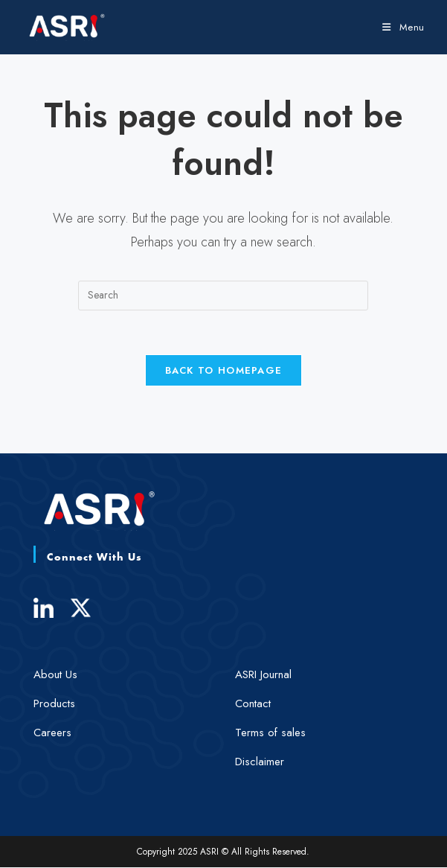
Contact (253, 704)
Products (54, 704)
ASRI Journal (263, 675)
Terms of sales (270, 733)
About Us (55, 675)
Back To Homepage (224, 371)
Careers (52, 733)
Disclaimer (260, 762)
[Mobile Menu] (403, 27)
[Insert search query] (223, 296)
